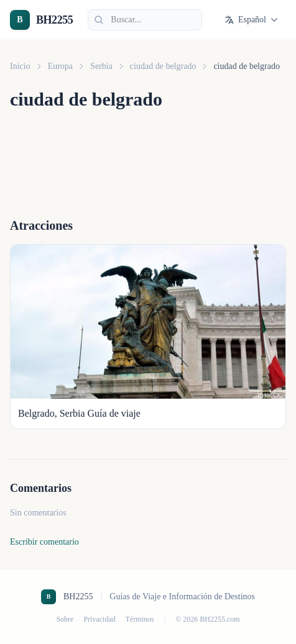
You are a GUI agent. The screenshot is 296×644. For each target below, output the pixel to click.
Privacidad (99, 619)
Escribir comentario (44, 542)
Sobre (65, 619)
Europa (60, 66)
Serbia (101, 66)
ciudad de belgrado (163, 66)
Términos (140, 619)
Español (252, 20)
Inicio (20, 66)
